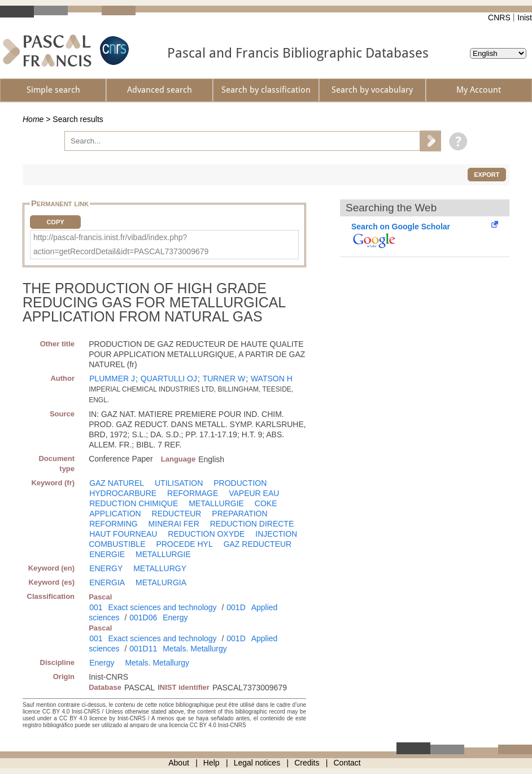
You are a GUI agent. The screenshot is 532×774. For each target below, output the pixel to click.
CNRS (499, 18)
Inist (525, 18)
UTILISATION (179, 483)
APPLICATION (115, 514)
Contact (347, 763)
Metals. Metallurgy (195, 649)
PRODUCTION (240, 483)
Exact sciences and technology (162, 607)
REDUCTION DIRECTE (252, 524)
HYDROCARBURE (123, 493)
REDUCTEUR (177, 514)
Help (212, 763)
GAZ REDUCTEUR (258, 544)
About (179, 763)
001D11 (143, 649)
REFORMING (114, 524)
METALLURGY (160, 568)
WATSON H (272, 379)
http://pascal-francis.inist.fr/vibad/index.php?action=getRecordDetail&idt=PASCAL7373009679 (121, 244)
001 (96, 607)
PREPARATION (239, 514)
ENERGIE (107, 554)
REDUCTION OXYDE (206, 534)
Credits (307, 763)
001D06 (143, 618)
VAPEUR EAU (254, 493)
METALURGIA (161, 582)
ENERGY (106, 568)
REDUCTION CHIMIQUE (134, 503)
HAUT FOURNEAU (123, 534)
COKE (266, 503)
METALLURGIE (216, 503)
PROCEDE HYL (184, 544)
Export (487, 175)
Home (33, 119)
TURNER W (224, 379)
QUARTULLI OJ (169, 379)
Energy (175, 618)
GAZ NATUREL (117, 483)
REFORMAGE (193, 493)
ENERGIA (107, 582)
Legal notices (257, 763)
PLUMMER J (112, 379)
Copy (55, 222)
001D (236, 607)
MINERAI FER (174, 524)
